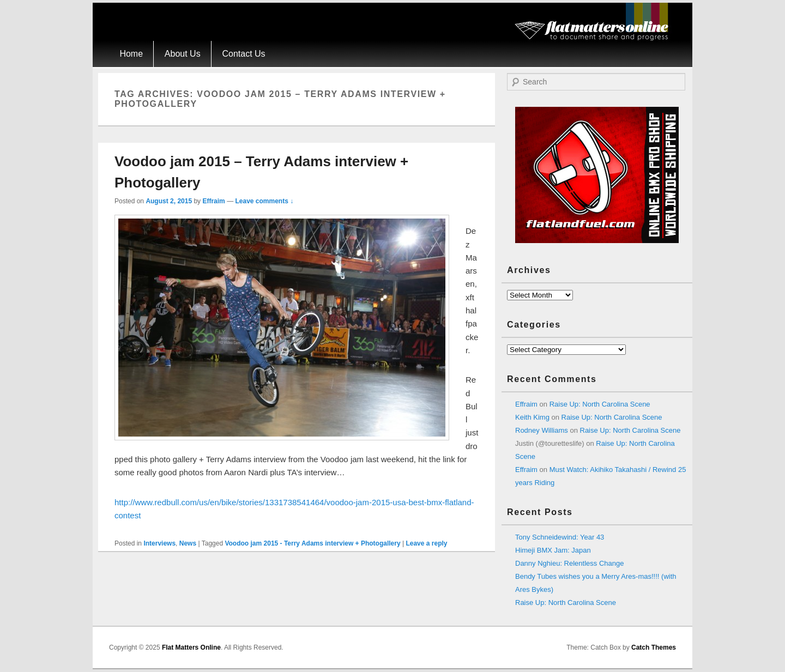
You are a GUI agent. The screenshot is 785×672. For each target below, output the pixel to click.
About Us (183, 54)
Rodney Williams (542, 430)
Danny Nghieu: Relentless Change (569, 563)
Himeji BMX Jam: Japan (553, 550)
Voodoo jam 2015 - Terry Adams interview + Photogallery (312, 543)
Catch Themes (654, 647)
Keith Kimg (532, 417)
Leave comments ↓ (264, 201)
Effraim (213, 201)
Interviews (159, 543)
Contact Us (243, 54)
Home (131, 54)
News (188, 543)
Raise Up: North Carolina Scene (600, 404)
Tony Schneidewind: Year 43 (560, 537)
